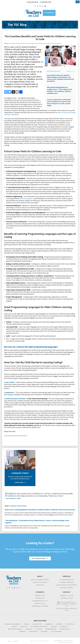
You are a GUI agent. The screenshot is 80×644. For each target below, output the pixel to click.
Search (9, 641)
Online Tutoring (67, 588)
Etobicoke (70, 624)
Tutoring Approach (67, 582)
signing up (37, 425)
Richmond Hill (65, 629)
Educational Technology (27, 43)
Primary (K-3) (40, 595)
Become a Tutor (67, 598)
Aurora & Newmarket (13, 624)
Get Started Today (39, 558)
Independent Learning (40, 606)
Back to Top (16, 641)
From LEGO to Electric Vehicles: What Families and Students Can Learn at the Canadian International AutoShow (60, 78)
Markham (64, 627)
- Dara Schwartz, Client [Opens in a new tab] (13, 498)
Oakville (29, 629)
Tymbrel (71, 642)
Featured (36, 43)
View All (69, 71)
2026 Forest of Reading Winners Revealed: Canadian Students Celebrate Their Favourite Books (40, 510)
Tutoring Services (67, 580)
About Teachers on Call (40, 580)
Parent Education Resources (47, 43)
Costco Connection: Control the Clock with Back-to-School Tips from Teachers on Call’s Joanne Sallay (59, 102)
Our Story (40, 585)
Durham (59, 624)
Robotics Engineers (27, 198)
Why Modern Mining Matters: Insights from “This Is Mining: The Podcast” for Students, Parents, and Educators (60, 90)
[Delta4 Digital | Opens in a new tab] (40, 643)
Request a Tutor (67, 595)
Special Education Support (67, 585)
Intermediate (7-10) (40, 601)
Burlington (37, 624)
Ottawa (39, 629)
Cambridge (49, 624)
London (54, 627)
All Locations (56, 631)
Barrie (27, 624)
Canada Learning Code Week (15, 399)
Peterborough (51, 629)
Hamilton (24, 627)
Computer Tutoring (14, 43)
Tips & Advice (58, 43)
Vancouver (33, 631)
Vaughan (44, 631)
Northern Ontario (15, 629)
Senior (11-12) (40, 603)
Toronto (22, 631)
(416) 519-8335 (33, 2)
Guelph (14, 627)
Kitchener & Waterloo (39, 627)
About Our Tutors (40, 582)
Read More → (23, 506)
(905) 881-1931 (46, 2)
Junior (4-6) (40, 598)
